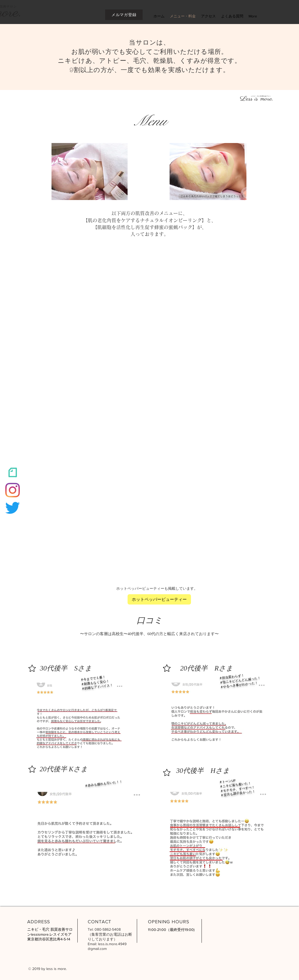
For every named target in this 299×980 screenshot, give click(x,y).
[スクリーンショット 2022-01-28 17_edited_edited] (13, 472)
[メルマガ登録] (124, 15)
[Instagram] (13, 490)
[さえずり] (13, 508)
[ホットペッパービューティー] (159, 599)
